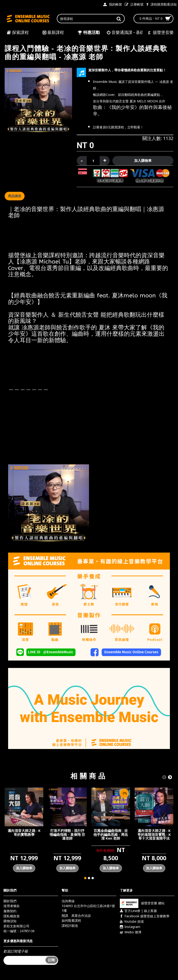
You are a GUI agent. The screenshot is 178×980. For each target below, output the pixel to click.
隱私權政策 (12, 916)
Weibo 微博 (131, 932)
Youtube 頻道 (132, 921)
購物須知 (10, 921)
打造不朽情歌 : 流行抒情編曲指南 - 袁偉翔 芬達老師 (67, 834)
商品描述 (15, 196)
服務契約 (10, 911)
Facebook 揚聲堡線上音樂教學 (145, 916)
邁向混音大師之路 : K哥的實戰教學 (24, 832)
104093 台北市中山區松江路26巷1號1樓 (88, 908)
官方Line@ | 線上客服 (138, 911)
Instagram (130, 927)
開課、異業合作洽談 (76, 916)
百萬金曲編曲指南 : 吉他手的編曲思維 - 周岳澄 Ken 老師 (111, 834)
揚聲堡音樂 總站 (142, 903)
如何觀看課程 (71, 920)
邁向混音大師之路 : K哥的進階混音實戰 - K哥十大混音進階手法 (154, 834)
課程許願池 (70, 926)
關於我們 (10, 901)
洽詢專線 (68, 901)
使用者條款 (12, 906)
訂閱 (51, 960)
